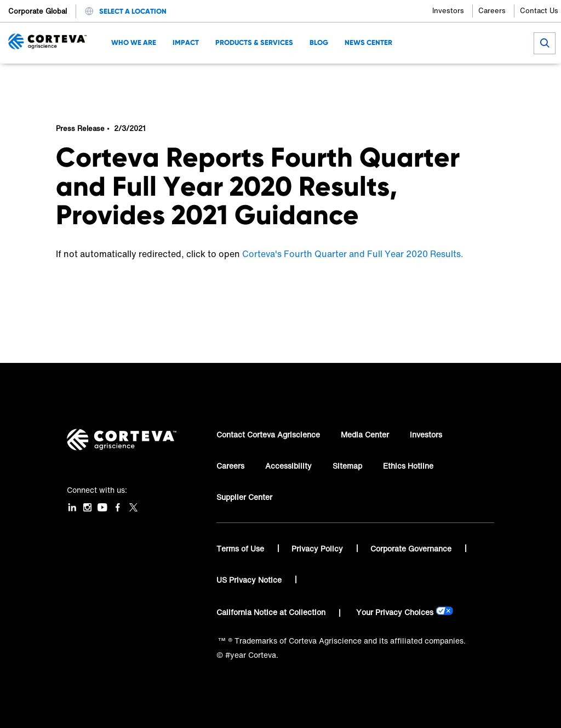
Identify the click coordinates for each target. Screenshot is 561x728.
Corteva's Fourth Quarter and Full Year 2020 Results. (353, 254)
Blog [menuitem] (319, 42)
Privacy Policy (318, 548)
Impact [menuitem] (186, 42)
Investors (448, 11)
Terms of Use (241, 548)
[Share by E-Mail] (498, 80)
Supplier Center (244, 497)
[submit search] (545, 43)
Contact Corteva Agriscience (268, 434)
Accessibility (288, 466)
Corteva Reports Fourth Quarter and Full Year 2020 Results (193, 80)
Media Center (365, 434)
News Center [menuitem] (368, 42)
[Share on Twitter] (444, 80)
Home (66, 80)
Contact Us (539, 11)
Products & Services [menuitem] (254, 42)
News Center (115, 80)
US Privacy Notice (250, 580)
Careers (492, 11)
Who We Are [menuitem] (134, 42)
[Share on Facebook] (426, 80)
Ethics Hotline (408, 466)
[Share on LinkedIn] (462, 80)
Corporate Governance (412, 548)
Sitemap (347, 466)
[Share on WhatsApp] (480, 80)
